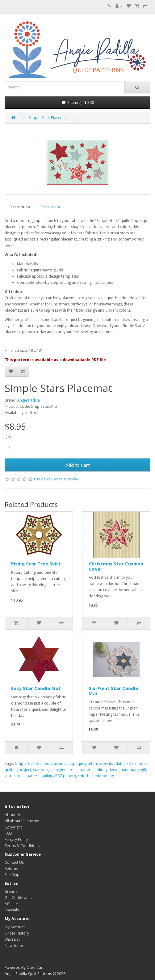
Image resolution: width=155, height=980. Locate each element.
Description (20, 207)
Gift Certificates (18, 898)
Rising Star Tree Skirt (36, 564)
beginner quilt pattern (73, 770)
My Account (15, 927)
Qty (8, 437)
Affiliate (11, 904)
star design (43, 770)
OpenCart (35, 967)
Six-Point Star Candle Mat (113, 691)
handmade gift (134, 770)
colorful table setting (96, 776)
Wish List (12, 939)
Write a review (66, 479)
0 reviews (42, 479)
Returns (11, 869)
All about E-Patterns (22, 821)
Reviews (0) (50, 207)
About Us (13, 815)
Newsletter (14, 946)
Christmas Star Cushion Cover (116, 566)
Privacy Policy (16, 839)
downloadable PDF (117, 763)
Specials (12, 910)
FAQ (8, 833)
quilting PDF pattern (59, 776)
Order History (17, 933)
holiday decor (107, 770)
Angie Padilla (29, 400)
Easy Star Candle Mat (36, 688)
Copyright (13, 827)
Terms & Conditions (22, 846)
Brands (11, 891)
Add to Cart (78, 465)
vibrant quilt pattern (22, 776)
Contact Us (14, 862)
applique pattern (83, 763)
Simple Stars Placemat (48, 118)
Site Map (12, 875)
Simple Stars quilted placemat (41, 763)
